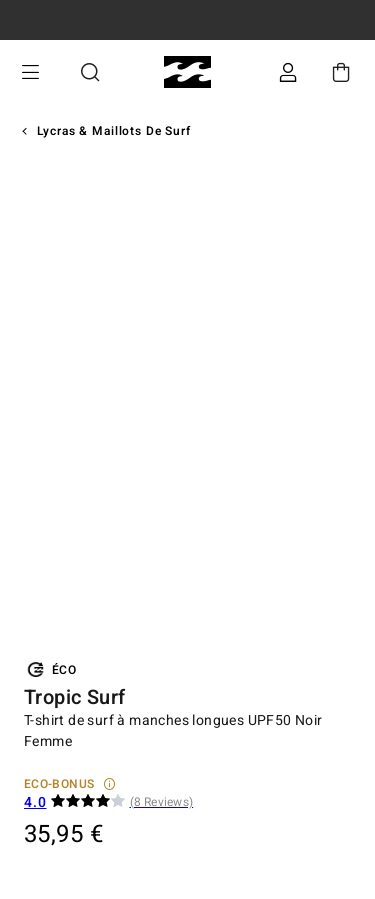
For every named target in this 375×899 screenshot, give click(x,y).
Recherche (90, 72)
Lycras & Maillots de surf (114, 131)
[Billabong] (187, 72)
